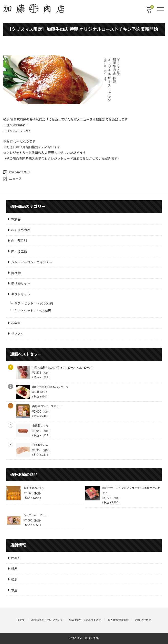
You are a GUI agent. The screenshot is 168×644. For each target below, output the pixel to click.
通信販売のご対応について (47, 620)
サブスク (18, 334)
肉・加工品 (19, 252)
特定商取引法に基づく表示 (85, 620)
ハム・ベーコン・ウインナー (32, 262)
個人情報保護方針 (118, 620)
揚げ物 (16, 273)
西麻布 (16, 558)
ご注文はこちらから (17, 131)
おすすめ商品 (21, 230)
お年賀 (16, 323)
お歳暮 (16, 219)
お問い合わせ (143, 620)
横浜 (14, 580)
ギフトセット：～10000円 (34, 303)
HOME (21, 620)
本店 (14, 590)
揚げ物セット (21, 284)
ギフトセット (21, 294)
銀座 (14, 569)
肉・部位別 (19, 241)
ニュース (15, 179)
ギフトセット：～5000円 (33, 311)
